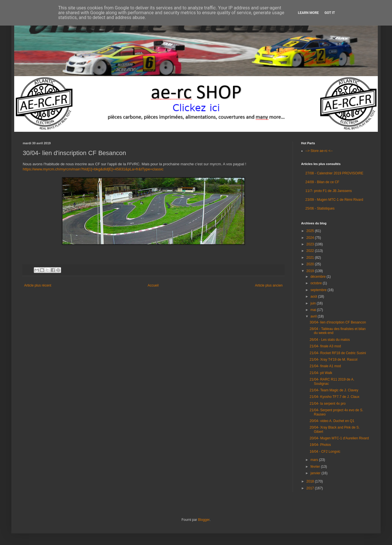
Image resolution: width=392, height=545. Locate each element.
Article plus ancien (269, 285)
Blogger (204, 520)
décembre (319, 277)
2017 (311, 488)
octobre (317, 283)
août (314, 296)
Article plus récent (38, 285)
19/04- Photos (320, 445)
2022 (311, 251)
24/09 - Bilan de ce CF (322, 182)
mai (314, 310)
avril (314, 316)
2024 (311, 238)
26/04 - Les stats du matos (330, 340)
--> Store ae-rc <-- (319, 151)
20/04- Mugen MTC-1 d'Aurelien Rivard (339, 438)
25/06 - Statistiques (320, 208)
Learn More (308, 13)
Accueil (153, 285)
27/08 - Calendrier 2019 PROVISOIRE (334, 173)
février (316, 467)
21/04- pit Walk (321, 373)
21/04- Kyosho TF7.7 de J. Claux (334, 397)
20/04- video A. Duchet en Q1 (332, 421)
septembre (319, 290)
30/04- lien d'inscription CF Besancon (338, 322)
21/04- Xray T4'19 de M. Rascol (333, 360)
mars (315, 460)
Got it (330, 13)
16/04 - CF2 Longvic (325, 452)
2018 (311, 481)
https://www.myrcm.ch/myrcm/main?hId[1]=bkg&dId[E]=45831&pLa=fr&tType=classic (93, 169)
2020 (311, 264)
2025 (311, 231)
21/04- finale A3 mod (325, 346)
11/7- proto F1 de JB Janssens (329, 191)
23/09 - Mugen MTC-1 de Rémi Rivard (334, 200)
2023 (311, 244)
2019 (311, 271)
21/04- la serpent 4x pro (328, 404)
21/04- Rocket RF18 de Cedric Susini (338, 353)
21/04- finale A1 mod (325, 366)
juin (314, 303)
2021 (311, 258)
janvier (316, 473)
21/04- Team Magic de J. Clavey (334, 390)
